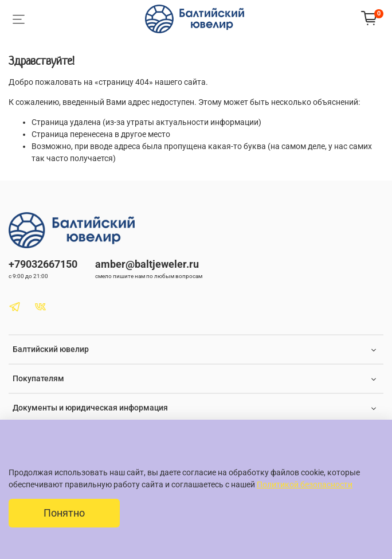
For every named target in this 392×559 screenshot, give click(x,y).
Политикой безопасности (305, 484)
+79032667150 (43, 264)
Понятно (64, 513)
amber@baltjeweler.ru (147, 264)
